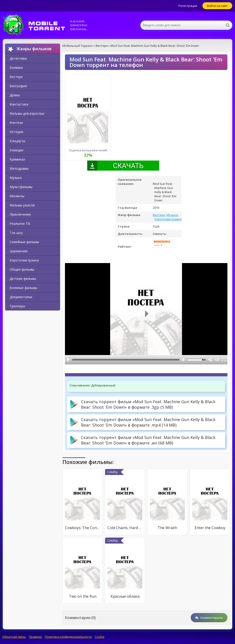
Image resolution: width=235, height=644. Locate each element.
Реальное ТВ (20, 223)
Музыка (16, 178)
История (16, 132)
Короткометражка (168, 219)
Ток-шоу (16, 233)
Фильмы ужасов (22, 205)
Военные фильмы (23, 288)
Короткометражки (24, 260)
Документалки (21, 297)
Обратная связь (14, 637)
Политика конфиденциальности (68, 637)
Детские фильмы (23, 279)
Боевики (16, 68)
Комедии (17, 150)
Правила (35, 637)
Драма (15, 95)
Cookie (100, 637)
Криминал (17, 159)
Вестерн (16, 77)
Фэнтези (16, 123)
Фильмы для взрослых (27, 113)
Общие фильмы (22, 269)
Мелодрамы (19, 168)
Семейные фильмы (24, 242)
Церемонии (19, 251)
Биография (18, 86)
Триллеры (17, 306)
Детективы (18, 58)
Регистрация (188, 6)
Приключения (20, 214)
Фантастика (19, 104)
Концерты (17, 141)
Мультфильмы (21, 187)
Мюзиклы (17, 196)
